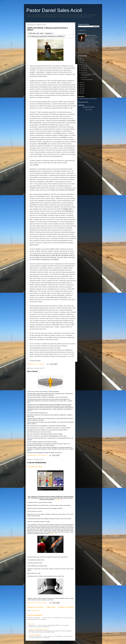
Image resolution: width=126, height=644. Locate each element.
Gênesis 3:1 (58, 499)
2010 (81, 91)
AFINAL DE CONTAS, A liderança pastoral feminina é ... (89, 75)
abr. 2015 (83, 68)
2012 (81, 87)
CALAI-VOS (31, 624)
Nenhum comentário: (43, 455)
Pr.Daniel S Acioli (91, 35)
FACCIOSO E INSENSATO (35, 615)
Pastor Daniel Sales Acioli (54, 10)
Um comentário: (41, 364)
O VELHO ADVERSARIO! (37, 463)
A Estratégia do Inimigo (35, 467)
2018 (81, 58)
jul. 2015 (83, 66)
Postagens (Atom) (36, 610)
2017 (81, 60)
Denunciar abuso (83, 102)
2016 (81, 62)
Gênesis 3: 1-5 (53, 533)
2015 (81, 64)
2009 (81, 93)
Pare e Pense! (33, 371)
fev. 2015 (83, 70)
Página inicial (51, 607)
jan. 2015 (83, 72)
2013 (81, 85)
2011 (81, 89)
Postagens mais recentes (36, 607)
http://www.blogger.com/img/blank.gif (88, 99)
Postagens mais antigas (66, 607)
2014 (81, 83)
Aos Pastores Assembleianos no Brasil (38, 629)
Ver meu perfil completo (84, 53)
